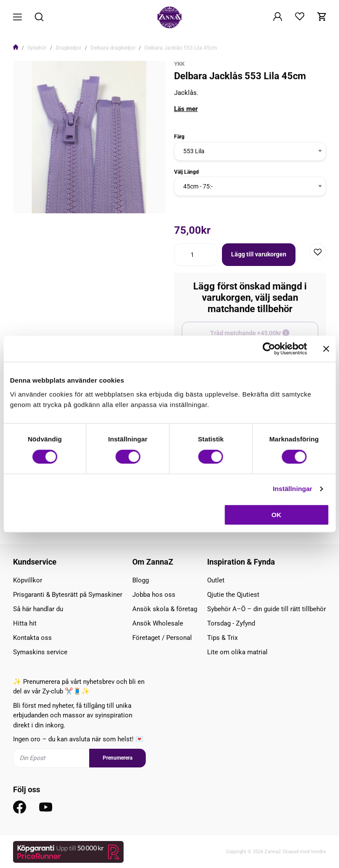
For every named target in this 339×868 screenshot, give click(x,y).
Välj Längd (186, 172)
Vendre (318, 852)
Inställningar (292, 489)
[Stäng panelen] (326, 349)
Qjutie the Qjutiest (233, 595)
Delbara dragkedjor (113, 48)
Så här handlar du (38, 609)
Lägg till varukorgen (259, 254)
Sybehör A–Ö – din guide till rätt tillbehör (267, 609)
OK (277, 515)
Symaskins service (40, 652)
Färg (179, 137)
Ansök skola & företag (165, 609)
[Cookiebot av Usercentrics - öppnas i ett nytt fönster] (269, 349)
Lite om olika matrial (237, 652)
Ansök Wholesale (158, 623)
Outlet (216, 580)
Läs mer (186, 109)
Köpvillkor (28, 580)
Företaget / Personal (162, 638)
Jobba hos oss (154, 595)
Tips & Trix (222, 638)
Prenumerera (117, 758)
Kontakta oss (32, 638)
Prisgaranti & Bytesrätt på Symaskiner (68, 595)
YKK (179, 64)
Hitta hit (25, 623)
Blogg (141, 580)
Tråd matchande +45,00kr (264, 337)
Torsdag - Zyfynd (231, 623)
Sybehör (37, 48)
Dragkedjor (69, 48)
